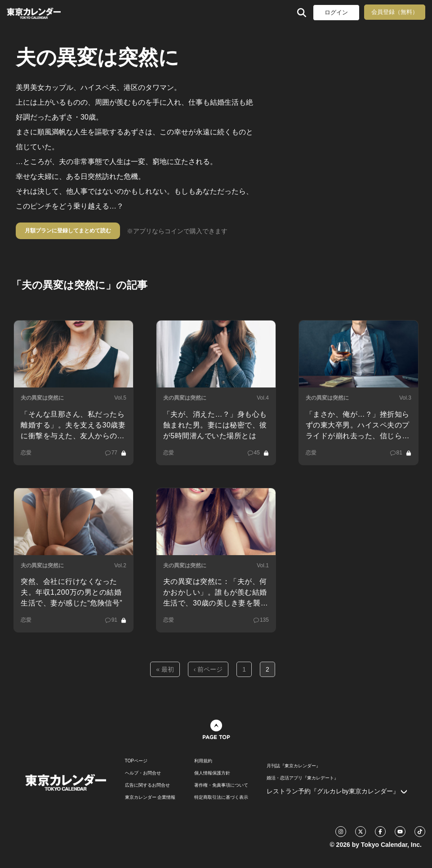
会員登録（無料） (395, 12)
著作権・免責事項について (221, 785)
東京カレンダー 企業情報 (150, 797)
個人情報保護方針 (212, 773)
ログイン (336, 12)
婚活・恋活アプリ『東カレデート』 (303, 778)
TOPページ (136, 761)
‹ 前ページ (208, 669)
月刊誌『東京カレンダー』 (294, 766)
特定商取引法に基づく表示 (221, 797)
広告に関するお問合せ (147, 785)
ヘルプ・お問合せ (143, 773)
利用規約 (203, 761)
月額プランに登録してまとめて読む (68, 231)
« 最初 (165, 669)
